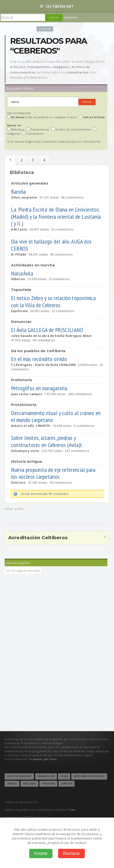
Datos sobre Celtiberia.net (89, 776)
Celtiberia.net (57, 6)
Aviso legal (29, 784)
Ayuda (64, 776)
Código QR (45, 29)
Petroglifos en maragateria (40, 388)
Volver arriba (14, 509)
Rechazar (71, 853)
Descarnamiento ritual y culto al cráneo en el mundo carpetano (56, 417)
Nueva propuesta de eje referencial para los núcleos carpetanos (53, 473)
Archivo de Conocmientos (33, 160)
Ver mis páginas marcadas (23, 571)
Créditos (12, 784)
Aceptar (41, 853)
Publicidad (48, 784)
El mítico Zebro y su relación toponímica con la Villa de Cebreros (53, 302)
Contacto (67, 784)
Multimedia (44, 160)
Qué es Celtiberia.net (19, 776)
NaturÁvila (23, 273)
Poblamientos (22, 160)
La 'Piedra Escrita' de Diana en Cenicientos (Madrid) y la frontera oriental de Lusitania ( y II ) (56, 217)
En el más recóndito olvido (40, 359)
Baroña (19, 192)
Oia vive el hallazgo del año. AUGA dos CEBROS (51, 245)
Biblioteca (10, 160)
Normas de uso (46, 776)
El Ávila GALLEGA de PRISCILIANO (48, 330)
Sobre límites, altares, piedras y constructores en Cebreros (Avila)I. (47, 441)
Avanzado (71, 18)
